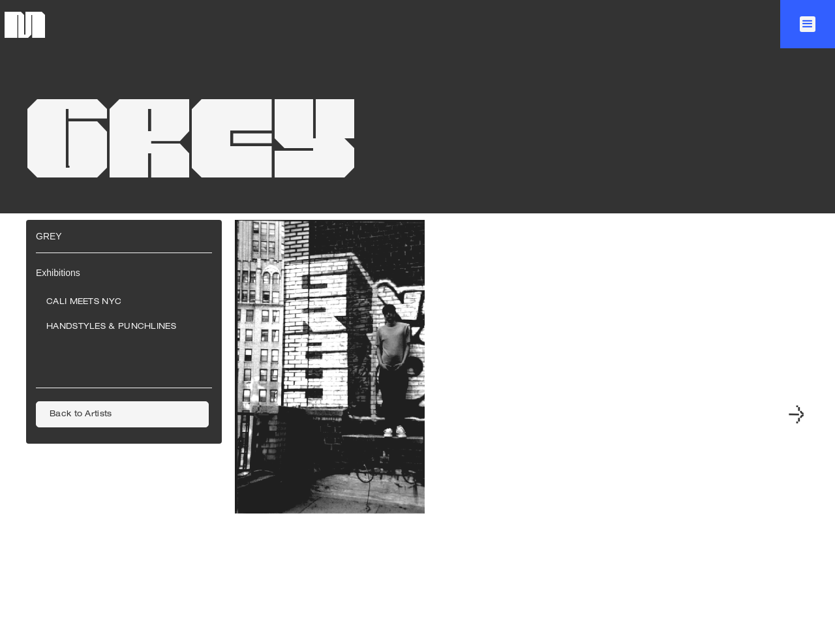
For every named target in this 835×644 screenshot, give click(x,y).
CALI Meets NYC (84, 302)
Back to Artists (81, 414)
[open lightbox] (330, 416)
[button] (808, 24)
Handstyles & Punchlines (111, 327)
